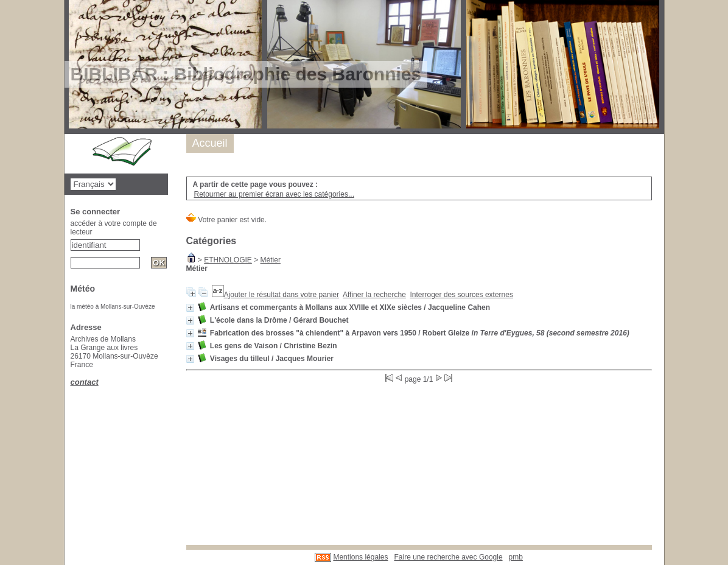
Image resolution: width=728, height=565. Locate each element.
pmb (516, 557)
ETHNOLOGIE (228, 260)
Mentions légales (360, 557)
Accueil (210, 143)
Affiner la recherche (374, 295)
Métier (271, 260)
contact (85, 382)
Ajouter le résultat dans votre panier (282, 295)
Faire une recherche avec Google (448, 557)
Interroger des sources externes (462, 295)
